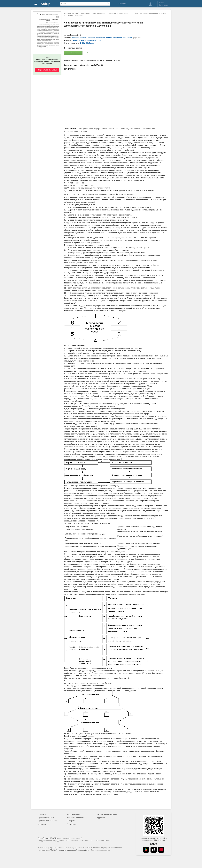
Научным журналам (76, 818)
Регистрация (164, 5)
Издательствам (74, 814)
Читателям (72, 824)
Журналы (101, 818)
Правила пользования (47, 821)
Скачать (90, 53)
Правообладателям (46, 818)
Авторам (71, 821)
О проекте (42, 814)
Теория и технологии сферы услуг (87, 40)
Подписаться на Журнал (47, 70)
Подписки (122, 4)
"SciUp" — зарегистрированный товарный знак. (70, 850)
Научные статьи (71, 13)
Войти (162, 3)
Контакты (42, 824)
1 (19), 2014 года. (87, 43)
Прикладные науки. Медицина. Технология (98, 13)
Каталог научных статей (107, 814)
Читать (73, 53)
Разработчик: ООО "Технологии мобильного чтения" (60, 838)
